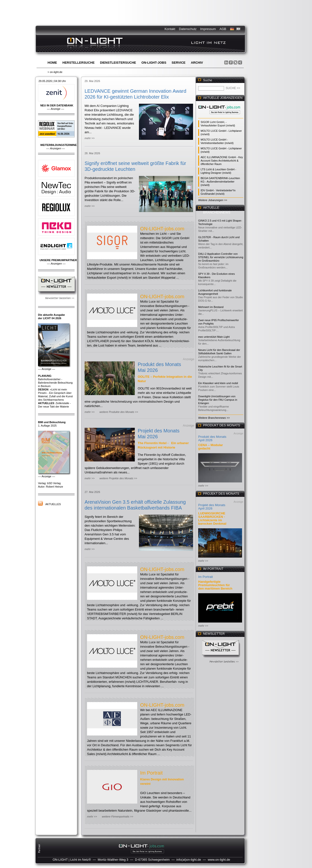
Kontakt (170, 29)
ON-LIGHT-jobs (154, 63)
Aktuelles (53, 504)
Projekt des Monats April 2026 (212, 507)
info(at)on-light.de (189, 860)
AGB (223, 29)
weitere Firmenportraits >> (117, 817)
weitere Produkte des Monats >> (119, 412)
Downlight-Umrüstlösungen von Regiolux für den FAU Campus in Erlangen (218, 400)
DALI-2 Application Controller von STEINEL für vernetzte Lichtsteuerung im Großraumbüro (221, 257)
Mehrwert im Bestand (211, 307)
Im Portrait (151, 773)
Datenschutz (188, 29)
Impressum (208, 29)
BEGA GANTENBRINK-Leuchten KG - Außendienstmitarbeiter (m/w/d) (220, 182)
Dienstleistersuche (118, 63)
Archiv (197, 63)
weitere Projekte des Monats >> (118, 478)
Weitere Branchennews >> (214, 418)
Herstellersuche (78, 63)
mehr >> (90, 138)
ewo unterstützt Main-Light (214, 337)
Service (179, 63)
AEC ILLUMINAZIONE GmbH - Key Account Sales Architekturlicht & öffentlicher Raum (222, 161)
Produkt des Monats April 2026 (212, 438)
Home (52, 63)
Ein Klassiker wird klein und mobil (218, 383)
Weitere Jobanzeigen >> (213, 200)
